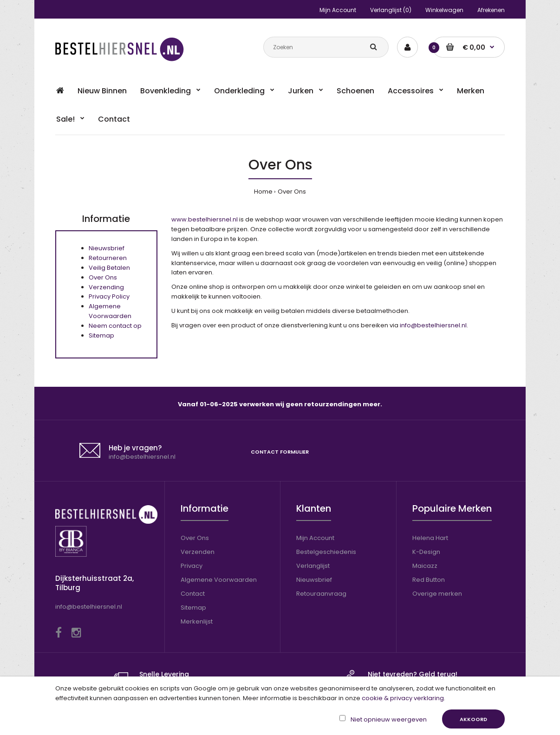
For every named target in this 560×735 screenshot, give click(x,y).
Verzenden (198, 552)
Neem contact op (115, 326)
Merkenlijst (197, 621)
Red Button (429, 580)
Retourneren (108, 258)
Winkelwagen (444, 10)
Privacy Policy (109, 296)
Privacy (192, 566)
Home (263, 192)
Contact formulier (280, 452)
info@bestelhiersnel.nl (433, 325)
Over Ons (292, 192)
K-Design (426, 552)
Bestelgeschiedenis (326, 552)
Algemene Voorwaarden (110, 311)
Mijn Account (338, 10)
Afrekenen (491, 10)
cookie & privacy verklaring (403, 698)
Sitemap (101, 335)
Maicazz (425, 566)
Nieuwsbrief (107, 248)
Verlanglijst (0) (391, 10)
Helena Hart (430, 538)
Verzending (106, 287)
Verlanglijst (313, 566)
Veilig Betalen (109, 268)
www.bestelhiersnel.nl (205, 219)
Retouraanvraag (321, 594)
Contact (193, 594)
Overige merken (437, 594)
